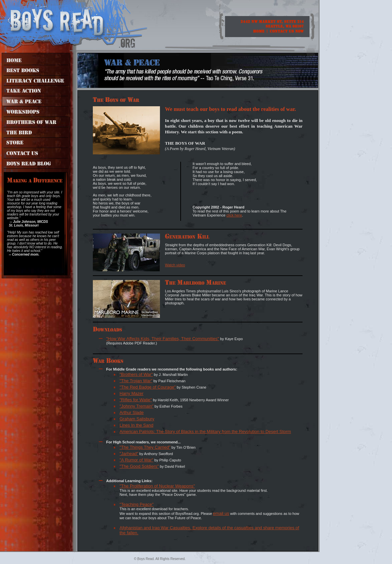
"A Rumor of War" (136, 460)
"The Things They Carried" (145, 447)
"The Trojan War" (136, 381)
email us (221, 513)
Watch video (175, 265)
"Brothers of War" (136, 374)
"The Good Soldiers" (139, 466)
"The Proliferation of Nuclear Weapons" (157, 486)
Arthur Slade (132, 412)
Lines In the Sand (136, 425)
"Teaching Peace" (137, 504)
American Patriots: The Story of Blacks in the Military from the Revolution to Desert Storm (205, 432)
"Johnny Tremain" (137, 406)
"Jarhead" (129, 454)
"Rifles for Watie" (136, 400)
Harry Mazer (132, 393)
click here (234, 215)
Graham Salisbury (137, 419)
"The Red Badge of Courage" (148, 387)
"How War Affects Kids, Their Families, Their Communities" (163, 339)
